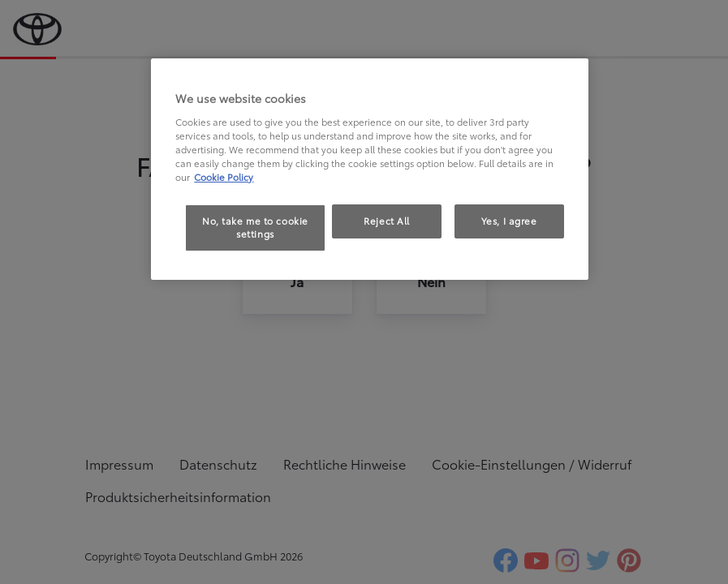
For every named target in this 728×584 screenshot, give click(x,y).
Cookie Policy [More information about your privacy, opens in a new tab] (224, 177)
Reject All (387, 221)
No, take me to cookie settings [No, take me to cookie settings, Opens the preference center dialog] (255, 227)
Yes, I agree (509, 221)
